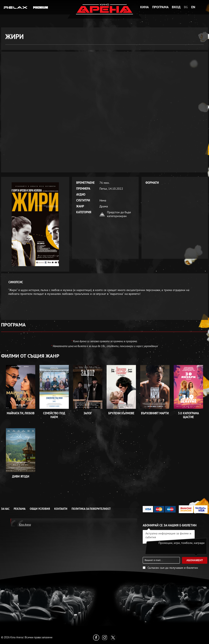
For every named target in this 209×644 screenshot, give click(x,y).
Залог (88, 413)
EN (193, 7)
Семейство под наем (54, 415)
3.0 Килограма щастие (188, 415)
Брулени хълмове (121, 413)
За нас (5, 509)
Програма (160, 7)
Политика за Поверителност (91, 509)
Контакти (61, 509)
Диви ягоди (21, 476)
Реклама (20, 509)
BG (186, 7)
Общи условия (40, 509)
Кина (145, 7)
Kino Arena (25, 525)
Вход (176, 7)
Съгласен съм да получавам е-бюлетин (173, 568)
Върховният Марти (155, 413)
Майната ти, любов (20, 413)
